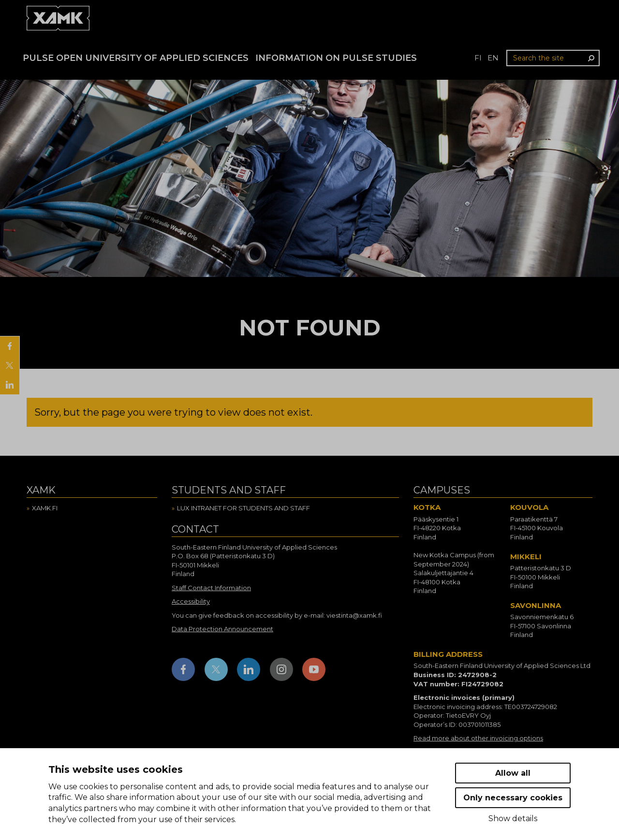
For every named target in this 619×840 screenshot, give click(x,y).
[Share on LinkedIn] (10, 385)
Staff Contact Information (211, 588)
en (493, 58)
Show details (513, 818)
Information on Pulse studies (336, 58)
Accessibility (191, 601)
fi (478, 58)
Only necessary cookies (513, 798)
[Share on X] (10, 365)
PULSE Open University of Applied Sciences (136, 58)
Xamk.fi (45, 508)
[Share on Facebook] (10, 346)
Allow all (513, 773)
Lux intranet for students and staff (243, 508)
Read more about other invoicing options (478, 738)
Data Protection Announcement (222, 629)
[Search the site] (553, 58)
